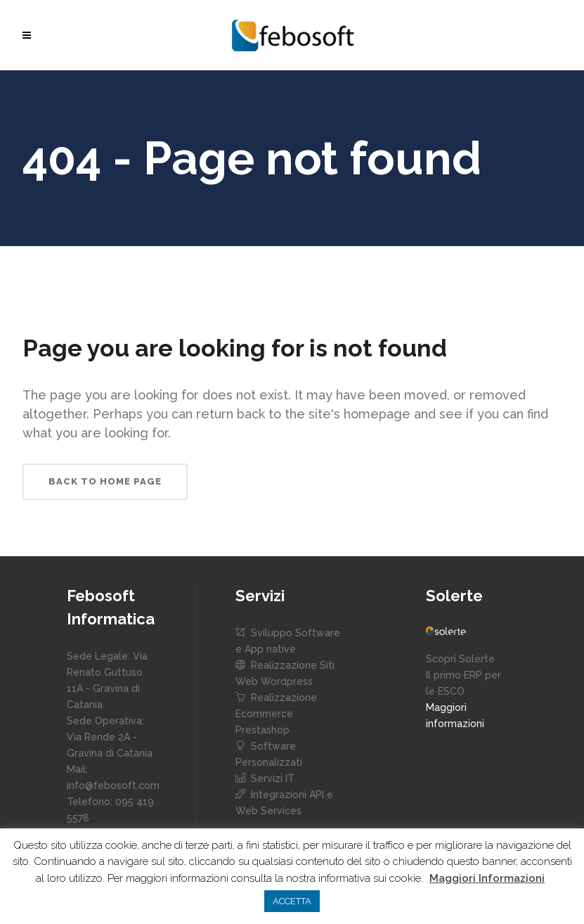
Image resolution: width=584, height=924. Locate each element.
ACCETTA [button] (292, 901)
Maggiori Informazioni (487, 878)
